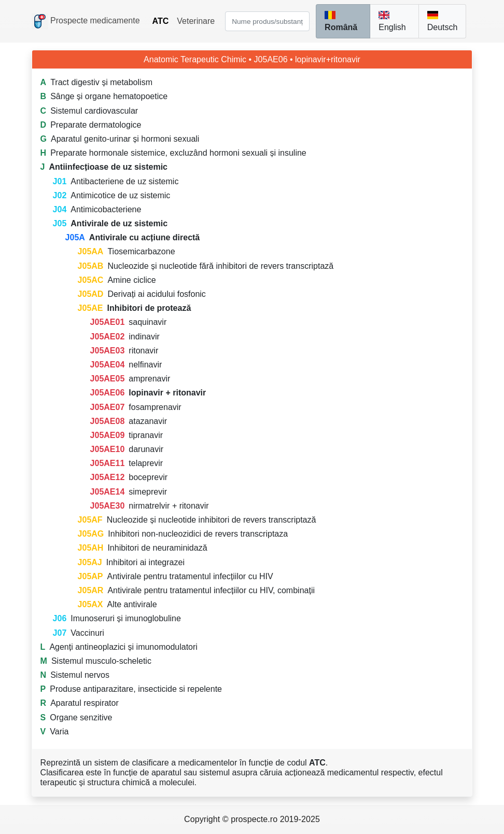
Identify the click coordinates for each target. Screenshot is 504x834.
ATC (161, 21)
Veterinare (196, 21)
